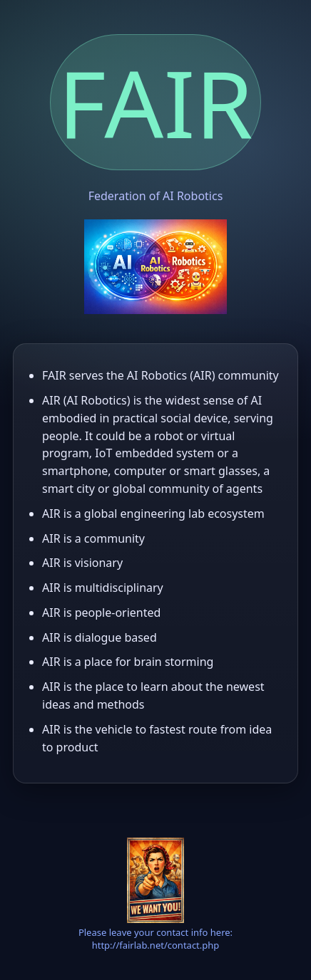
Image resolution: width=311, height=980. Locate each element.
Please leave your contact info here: (155, 932)
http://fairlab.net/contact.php (156, 945)
